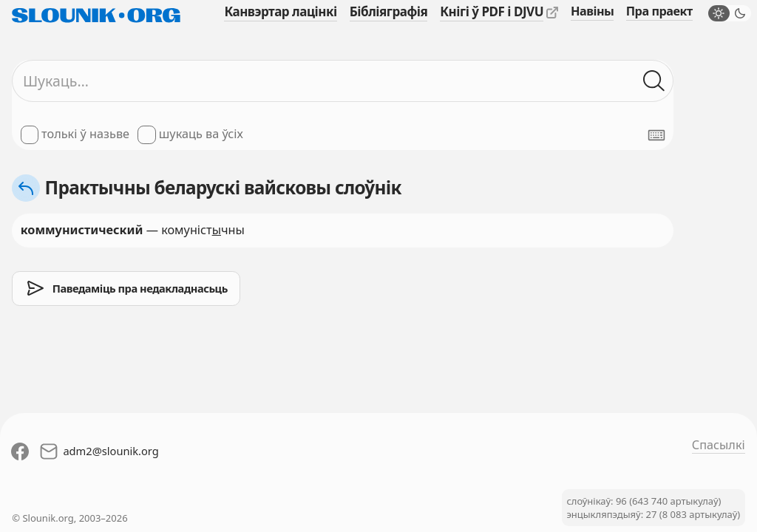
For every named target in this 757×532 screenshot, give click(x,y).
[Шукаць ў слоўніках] (654, 81)
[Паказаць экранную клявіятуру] (656, 135)
